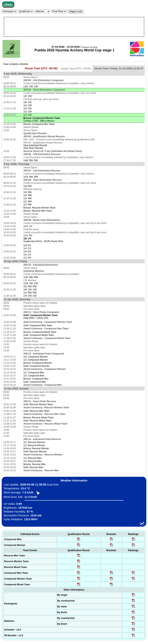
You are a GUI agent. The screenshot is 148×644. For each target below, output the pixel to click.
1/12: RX (28, 236)
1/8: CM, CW (30, 290)
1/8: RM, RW (30, 286)
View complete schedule (16, 64)
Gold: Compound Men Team (38, 325)
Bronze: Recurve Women (36, 448)
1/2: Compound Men (34, 373)
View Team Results (33, 148)
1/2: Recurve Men (32, 458)
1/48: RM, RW (31, 160)
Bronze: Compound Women (38, 363)
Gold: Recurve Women (35, 452)
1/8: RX (27, 245)
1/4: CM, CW (30, 296)
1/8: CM (27, 102)
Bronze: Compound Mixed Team (40, 332)
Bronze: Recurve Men (34, 464)
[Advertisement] (74, 27)
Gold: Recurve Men (33, 467)
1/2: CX (27, 255)
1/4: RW (27, 195)
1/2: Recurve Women (34, 442)
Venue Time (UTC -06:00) (41, 68)
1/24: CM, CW (31, 86)
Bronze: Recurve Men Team (38, 211)
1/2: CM (27, 115)
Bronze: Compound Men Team (39, 124)
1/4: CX (27, 248)
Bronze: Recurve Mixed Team (38, 418)
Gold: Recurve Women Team (38, 404)
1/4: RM (27, 198)
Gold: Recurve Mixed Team (37, 421)
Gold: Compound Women (36, 366)
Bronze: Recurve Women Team (39, 208)
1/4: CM (27, 108)
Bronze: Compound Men (36, 379)
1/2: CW (27, 112)
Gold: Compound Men (35, 382)
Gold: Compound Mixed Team (39, 335)
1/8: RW (27, 186)
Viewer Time (76, 68)
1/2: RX (27, 258)
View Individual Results (35, 145)
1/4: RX (27, 252)
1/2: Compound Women (36, 357)
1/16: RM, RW (31, 277)
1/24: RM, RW (31, 177)
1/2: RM (27, 205)
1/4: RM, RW (30, 293)
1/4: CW (27, 105)
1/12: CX (28, 226)
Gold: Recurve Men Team (36, 411)
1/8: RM (27, 192)
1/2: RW (27, 202)
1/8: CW (27, 96)
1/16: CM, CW (31, 283)
